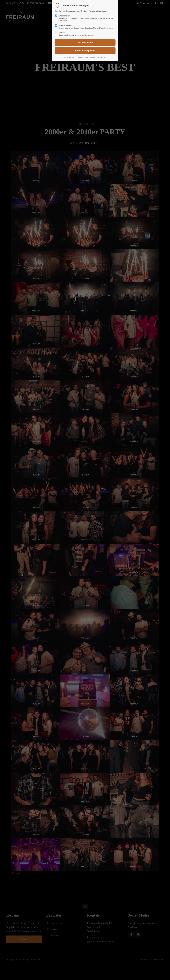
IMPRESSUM (83, 57)
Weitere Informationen (98, 57)
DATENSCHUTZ (70, 57)
